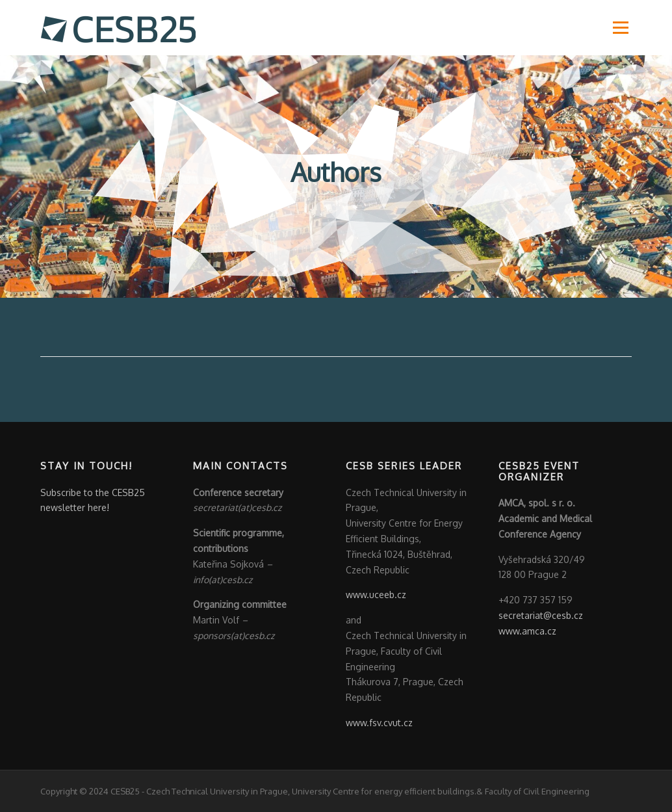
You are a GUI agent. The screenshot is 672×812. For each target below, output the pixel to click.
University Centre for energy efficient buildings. (384, 791)
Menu (620, 28)
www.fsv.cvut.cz (379, 723)
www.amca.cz (527, 631)
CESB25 (125, 791)
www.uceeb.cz (376, 595)
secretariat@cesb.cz (541, 615)
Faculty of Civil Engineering (536, 791)
